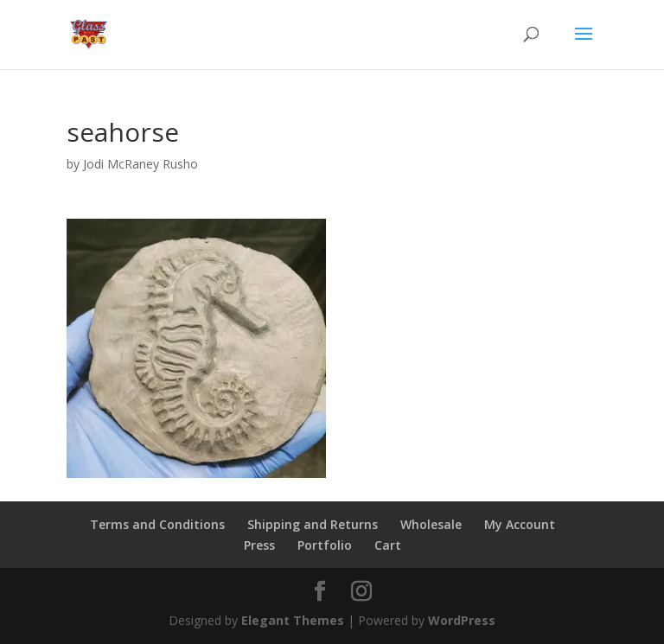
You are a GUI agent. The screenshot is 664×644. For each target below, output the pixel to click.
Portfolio (325, 545)
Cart (388, 545)
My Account (520, 524)
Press (259, 545)
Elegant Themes (293, 620)
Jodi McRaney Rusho (140, 164)
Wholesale (431, 524)
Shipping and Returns (313, 524)
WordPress (462, 620)
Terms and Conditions (157, 524)
